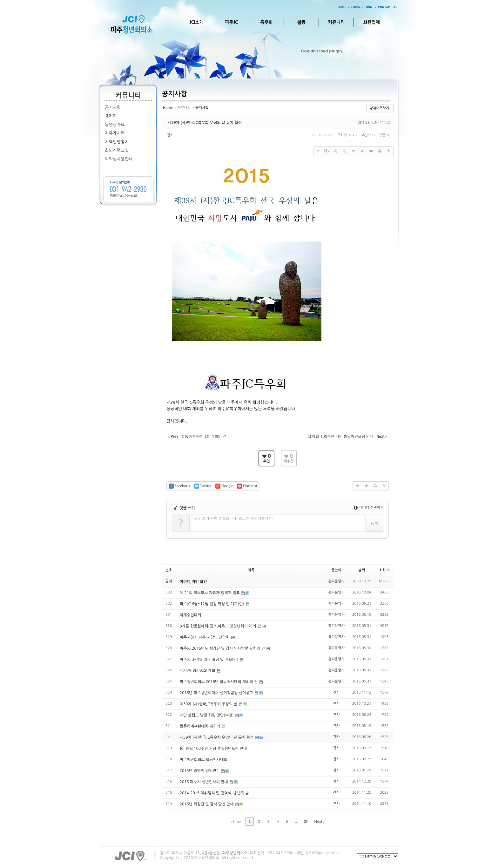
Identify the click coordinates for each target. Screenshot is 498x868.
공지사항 (113, 108)
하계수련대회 (191, 615)
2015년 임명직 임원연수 (200, 771)
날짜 (362, 570)
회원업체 (371, 22)
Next (320, 822)
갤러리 (111, 116)
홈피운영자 (336, 581)
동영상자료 (115, 125)
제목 (251, 570)
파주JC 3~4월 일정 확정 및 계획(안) (210, 660)
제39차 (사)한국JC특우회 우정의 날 (209, 704)
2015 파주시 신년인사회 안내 (204, 782)
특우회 (266, 22)
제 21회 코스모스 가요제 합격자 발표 (210, 593)
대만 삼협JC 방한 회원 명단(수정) (207, 715)
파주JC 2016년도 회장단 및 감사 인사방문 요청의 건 (223, 648)
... (296, 822)
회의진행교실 (117, 150)
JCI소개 (196, 22)
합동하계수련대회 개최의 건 (202, 726)
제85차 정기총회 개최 (198, 671)
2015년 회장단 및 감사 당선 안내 (207, 804)
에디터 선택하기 (369, 508)
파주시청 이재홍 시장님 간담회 (205, 637)
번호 (169, 570)
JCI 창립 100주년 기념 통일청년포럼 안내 (213, 749)
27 (305, 822)
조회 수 (384, 570)
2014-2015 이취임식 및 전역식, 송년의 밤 (214, 793)
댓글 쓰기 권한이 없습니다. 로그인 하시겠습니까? (234, 519)
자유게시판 (115, 133)
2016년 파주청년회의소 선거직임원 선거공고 (217, 693)
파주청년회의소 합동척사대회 (204, 760)
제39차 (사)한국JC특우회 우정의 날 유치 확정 (205, 123)
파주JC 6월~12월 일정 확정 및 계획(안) (212, 604)
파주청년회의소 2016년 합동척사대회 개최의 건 (219, 682)
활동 (301, 22)
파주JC (232, 22)
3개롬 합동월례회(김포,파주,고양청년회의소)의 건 (221, 626)
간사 (170, 135)
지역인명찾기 (117, 142)
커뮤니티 (336, 22)
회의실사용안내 (119, 159)
